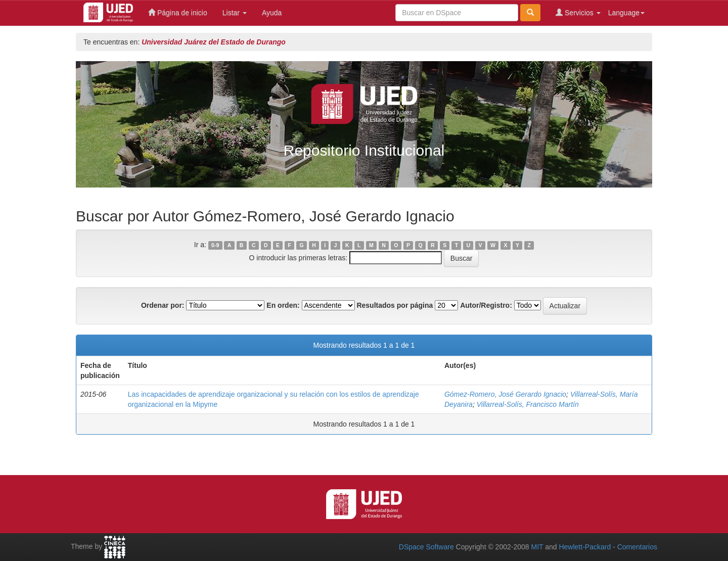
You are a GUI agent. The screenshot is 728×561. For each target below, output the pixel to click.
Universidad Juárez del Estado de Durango (214, 42)
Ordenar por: (163, 305)
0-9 (215, 245)
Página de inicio (178, 12)
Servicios (578, 12)
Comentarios (637, 547)
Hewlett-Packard (585, 547)
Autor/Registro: (486, 305)
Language (626, 13)
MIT (537, 547)
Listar (235, 13)
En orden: (283, 305)
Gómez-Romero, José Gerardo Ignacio (505, 394)
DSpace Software (426, 547)
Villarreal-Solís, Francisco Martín (528, 404)
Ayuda (272, 13)
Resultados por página (395, 305)
